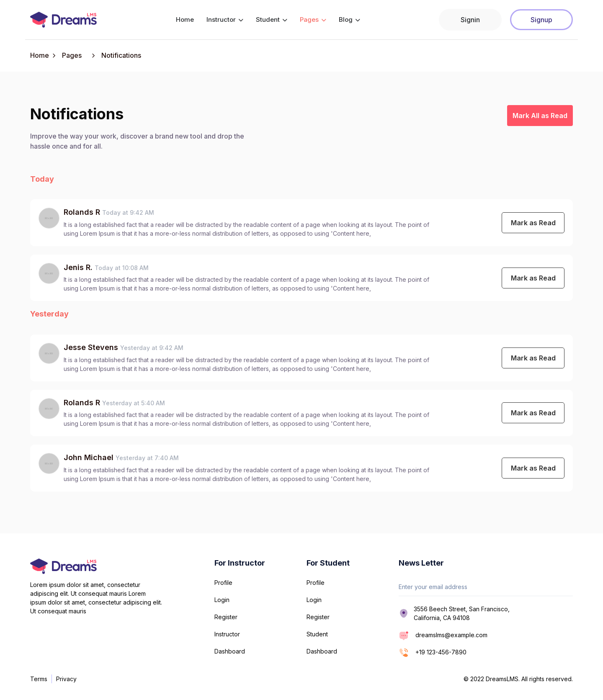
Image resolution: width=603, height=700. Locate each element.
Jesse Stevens (91, 347)
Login (222, 600)
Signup (541, 20)
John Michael (89, 457)
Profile (223, 583)
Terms (39, 679)
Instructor (225, 19)
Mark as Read (533, 223)
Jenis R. (79, 267)
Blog (349, 19)
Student (272, 19)
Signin (470, 20)
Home (185, 19)
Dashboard (230, 651)
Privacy (66, 679)
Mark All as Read (540, 116)
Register (226, 617)
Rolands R (83, 212)
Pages (313, 19)
